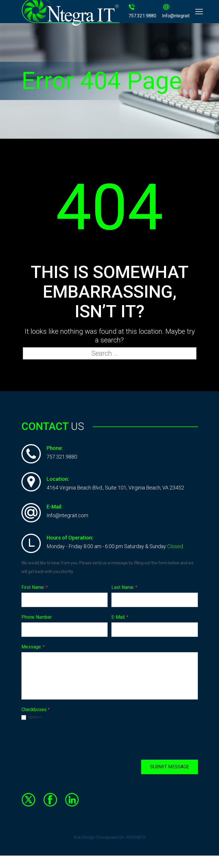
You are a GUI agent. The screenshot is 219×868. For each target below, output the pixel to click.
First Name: (35, 587)
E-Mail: (120, 617)
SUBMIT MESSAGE (170, 767)
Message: (33, 647)
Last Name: (124, 587)
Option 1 (32, 717)
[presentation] (65, 740)
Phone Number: (37, 617)
